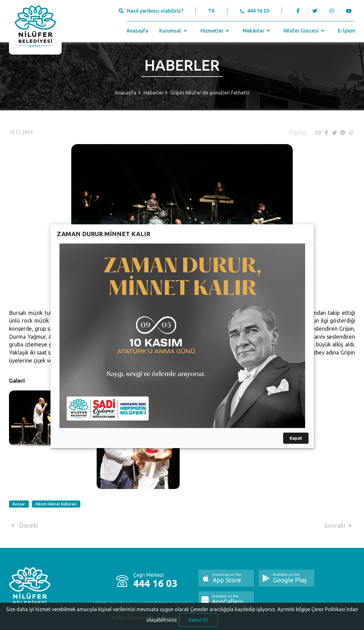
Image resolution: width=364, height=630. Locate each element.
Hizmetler (215, 31)
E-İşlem (346, 31)
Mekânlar (257, 31)
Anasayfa (137, 31)
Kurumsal (174, 31)
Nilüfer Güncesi (305, 31)
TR (211, 11)
